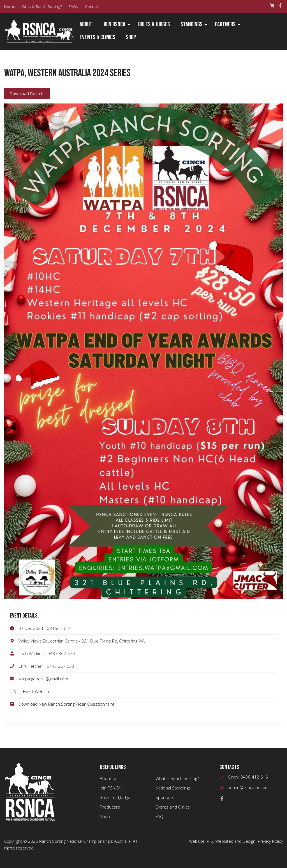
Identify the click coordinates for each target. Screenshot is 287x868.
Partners (225, 25)
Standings (191, 25)
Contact (92, 6)
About (86, 25)
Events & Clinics (97, 37)
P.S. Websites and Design (231, 841)
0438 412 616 (254, 777)
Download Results (27, 93)
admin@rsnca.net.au (248, 788)
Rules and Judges (116, 797)
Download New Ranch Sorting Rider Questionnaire (67, 704)
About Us (109, 778)
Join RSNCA (114, 25)
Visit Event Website (32, 691)
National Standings (173, 788)
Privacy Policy (270, 841)
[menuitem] (86, 25)
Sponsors (165, 797)
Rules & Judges (154, 25)
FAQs (73, 6)
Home (10, 6)
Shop (131, 37)
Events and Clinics (173, 807)
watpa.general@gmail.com (43, 679)
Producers (110, 807)
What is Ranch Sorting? (42, 6)
